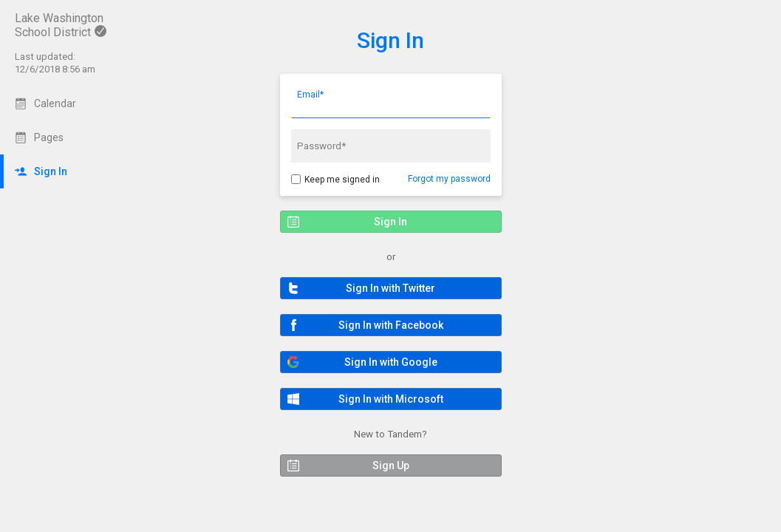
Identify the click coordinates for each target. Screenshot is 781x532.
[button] (391, 288)
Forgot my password (449, 179)
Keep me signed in (342, 180)
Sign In (390, 40)
